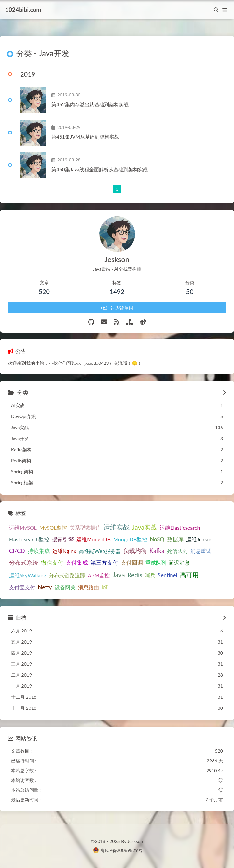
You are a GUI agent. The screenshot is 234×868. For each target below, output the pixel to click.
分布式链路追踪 (67, 575)
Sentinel (168, 575)
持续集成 (39, 551)
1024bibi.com (23, 10)
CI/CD (17, 551)
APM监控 (99, 575)
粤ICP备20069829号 (122, 850)
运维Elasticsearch (180, 527)
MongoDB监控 (130, 539)
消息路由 (89, 587)
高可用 (189, 575)
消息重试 (201, 551)
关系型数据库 (85, 527)
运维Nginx (64, 551)
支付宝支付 (22, 587)
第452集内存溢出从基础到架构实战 (90, 104)
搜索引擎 (63, 539)
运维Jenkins (200, 539)
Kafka (157, 551)
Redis (135, 575)
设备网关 (65, 587)
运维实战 (117, 527)
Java (118, 575)
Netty (45, 587)
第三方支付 (104, 563)
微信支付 (52, 562)
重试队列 (156, 562)
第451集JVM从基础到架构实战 (85, 137)
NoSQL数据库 (167, 539)
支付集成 (77, 563)
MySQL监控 (53, 527)
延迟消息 (179, 562)
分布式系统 (24, 562)
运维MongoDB (94, 539)
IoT (105, 587)
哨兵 (150, 575)
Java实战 (145, 527)
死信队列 (177, 551)
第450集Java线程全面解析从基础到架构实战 (100, 169)
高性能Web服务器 (100, 551)
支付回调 (132, 563)
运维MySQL (23, 527)
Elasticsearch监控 (29, 539)
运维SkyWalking (28, 575)
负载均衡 (135, 551)
